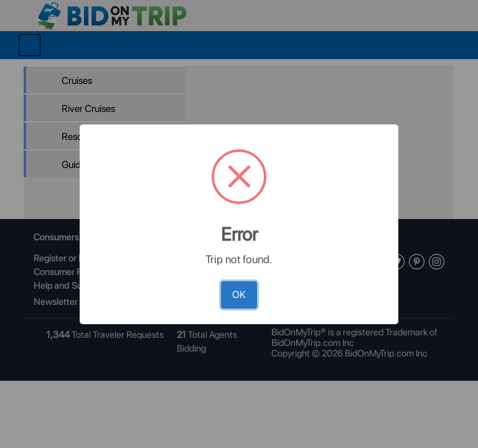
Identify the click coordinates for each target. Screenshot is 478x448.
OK (239, 295)
